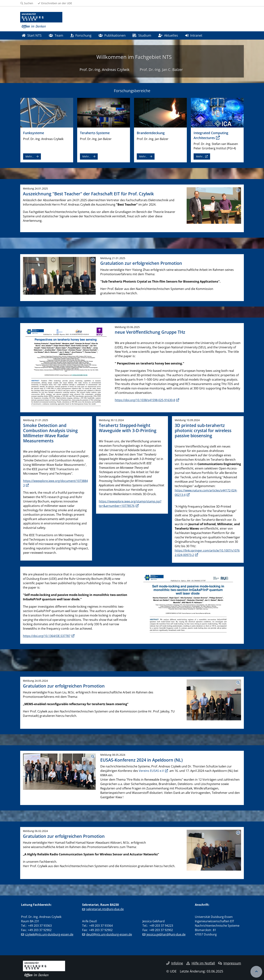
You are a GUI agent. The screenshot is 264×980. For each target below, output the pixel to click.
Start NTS (32, 35)
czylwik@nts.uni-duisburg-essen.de (49, 934)
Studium (142, 35)
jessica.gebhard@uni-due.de (166, 934)
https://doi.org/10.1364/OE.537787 (47, 636)
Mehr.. (30, 156)
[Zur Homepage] (41, 20)
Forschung (81, 35)
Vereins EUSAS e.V (151, 771)
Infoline (175, 963)
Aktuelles (168, 35)
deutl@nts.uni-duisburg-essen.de (109, 934)
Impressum (230, 963)
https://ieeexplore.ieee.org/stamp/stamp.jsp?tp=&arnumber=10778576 (130, 504)
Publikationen (112, 35)
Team (56, 35)
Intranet (194, 35)
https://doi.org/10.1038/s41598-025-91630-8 (145, 400)
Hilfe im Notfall (201, 963)
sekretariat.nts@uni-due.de (105, 909)
